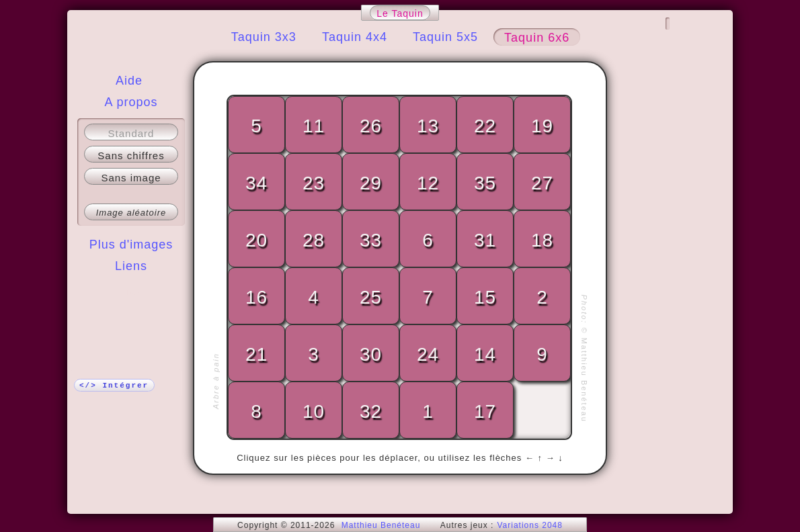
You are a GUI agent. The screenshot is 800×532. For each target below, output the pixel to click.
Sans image (131, 178)
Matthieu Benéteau (381, 525)
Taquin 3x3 (264, 37)
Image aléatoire (131, 213)
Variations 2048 (530, 525)
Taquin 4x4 (355, 37)
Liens (131, 266)
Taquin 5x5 (445, 37)
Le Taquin (400, 13)
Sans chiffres (131, 156)
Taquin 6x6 (537, 38)
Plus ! (131, 293)
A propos (131, 102)
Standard (131, 133)
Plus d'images (131, 245)
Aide (129, 81)
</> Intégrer (114, 386)
